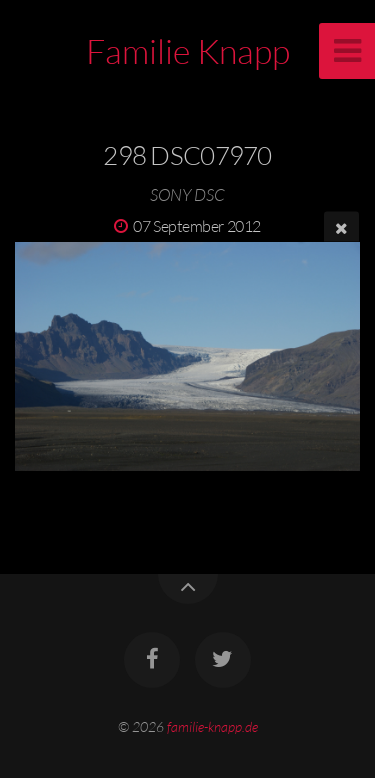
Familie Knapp (188, 51)
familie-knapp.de (212, 726)
